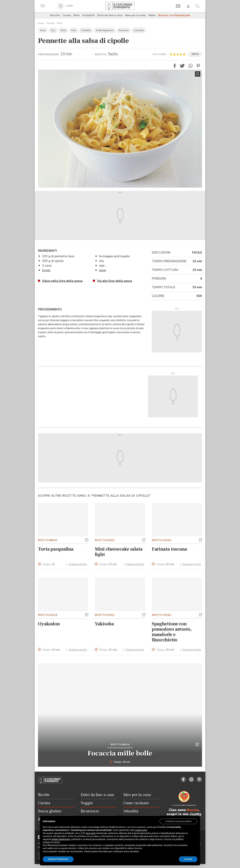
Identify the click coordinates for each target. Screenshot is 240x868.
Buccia (193, 810)
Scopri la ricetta (78, 564)
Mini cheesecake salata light (119, 552)
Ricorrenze (124, 30)
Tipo (53, 30)
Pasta (43, 30)
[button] (175, 66)
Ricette (55, 15)
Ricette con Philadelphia (174, 15)
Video (152, 15)
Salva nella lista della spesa (62, 281)
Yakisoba (104, 624)
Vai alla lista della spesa (114, 281)
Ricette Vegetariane (105, 30)
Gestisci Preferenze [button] (58, 859)
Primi (60, 23)
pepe (102, 270)
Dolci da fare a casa (110, 15)
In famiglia (139, 30)
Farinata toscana (169, 549)
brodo (46, 270)
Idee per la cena (135, 15)
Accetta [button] (188, 859)
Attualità (88, 15)
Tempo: (48, 564)
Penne (63, 30)
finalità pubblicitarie (61, 839)
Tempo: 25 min (120, 762)
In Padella (86, 30)
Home (41, 23)
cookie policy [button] (141, 830)
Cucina (67, 15)
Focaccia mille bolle (120, 753)
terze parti (91, 833)
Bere (77, 15)
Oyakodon (49, 624)
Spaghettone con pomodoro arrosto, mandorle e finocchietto (172, 632)
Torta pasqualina (56, 549)
